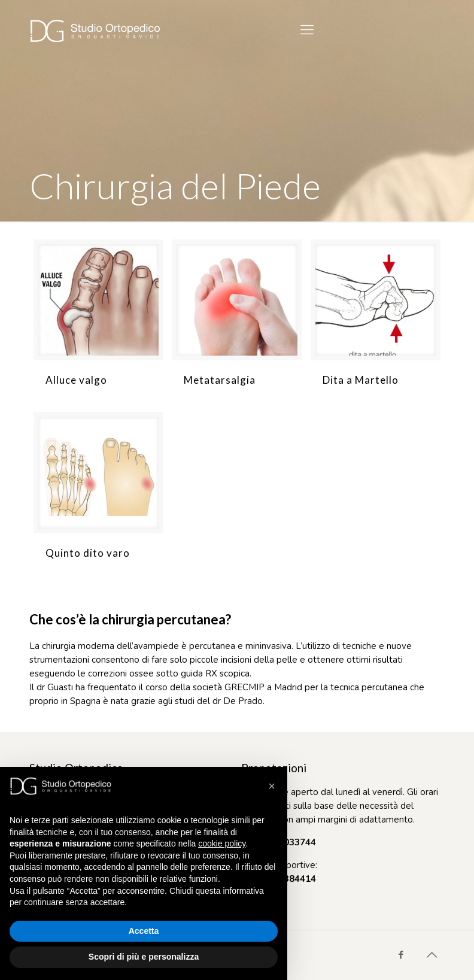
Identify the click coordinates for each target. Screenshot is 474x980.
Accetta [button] (144, 931)
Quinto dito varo (88, 553)
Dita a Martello (361, 380)
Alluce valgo (76, 380)
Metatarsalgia (220, 380)
